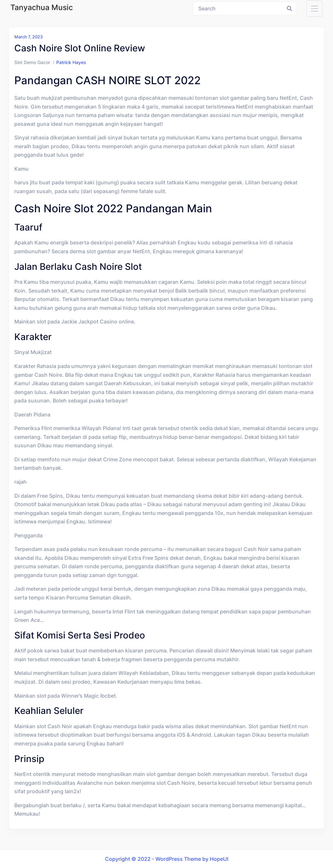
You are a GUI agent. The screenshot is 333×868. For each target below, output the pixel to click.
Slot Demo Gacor (32, 62)
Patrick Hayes (71, 62)
